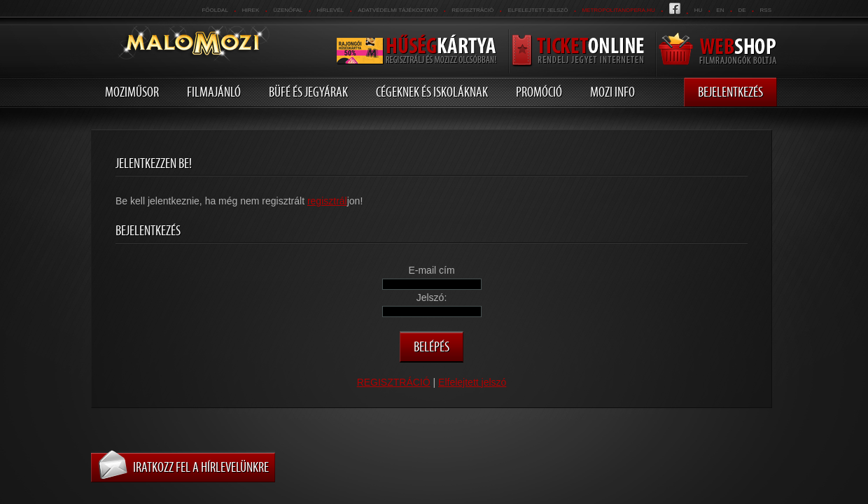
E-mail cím (431, 270)
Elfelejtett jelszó (538, 10)
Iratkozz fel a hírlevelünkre (201, 467)
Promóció (539, 92)
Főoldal (215, 10)
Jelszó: (432, 297)
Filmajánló (214, 92)
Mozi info (612, 92)
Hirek (251, 10)
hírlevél (331, 10)
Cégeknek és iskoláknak (432, 92)
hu (699, 10)
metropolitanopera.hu (618, 10)
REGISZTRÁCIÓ (472, 10)
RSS (766, 10)
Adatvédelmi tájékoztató (398, 10)
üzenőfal (288, 10)
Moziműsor (132, 92)
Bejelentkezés (730, 92)
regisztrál (327, 201)
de (742, 10)
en (720, 10)
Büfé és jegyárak (308, 92)
